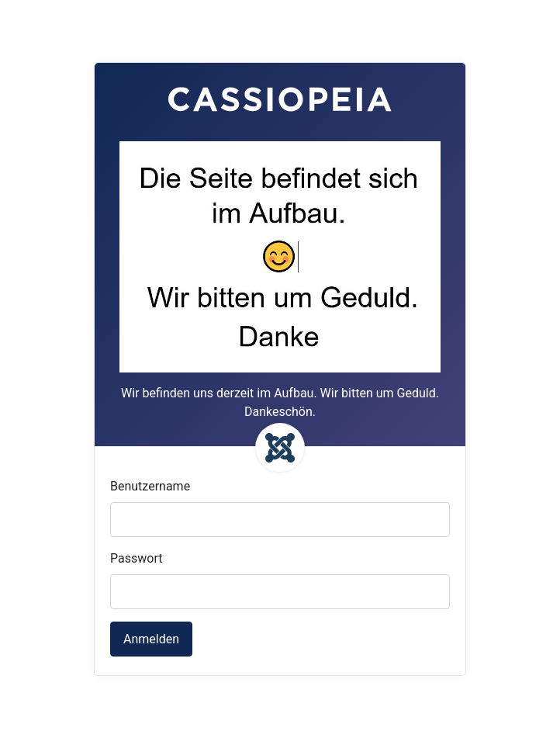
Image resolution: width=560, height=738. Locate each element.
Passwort (136, 558)
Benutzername (150, 486)
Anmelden (151, 639)
